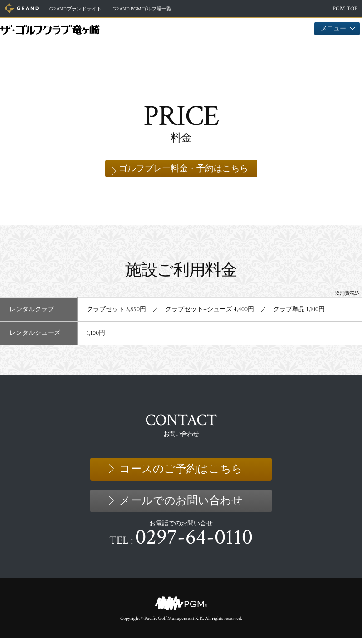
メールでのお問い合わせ (181, 506)
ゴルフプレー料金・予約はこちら (183, 171)
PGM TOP (345, 9)
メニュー (337, 28)
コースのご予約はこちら (181, 474)
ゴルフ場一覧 (162, 9)
